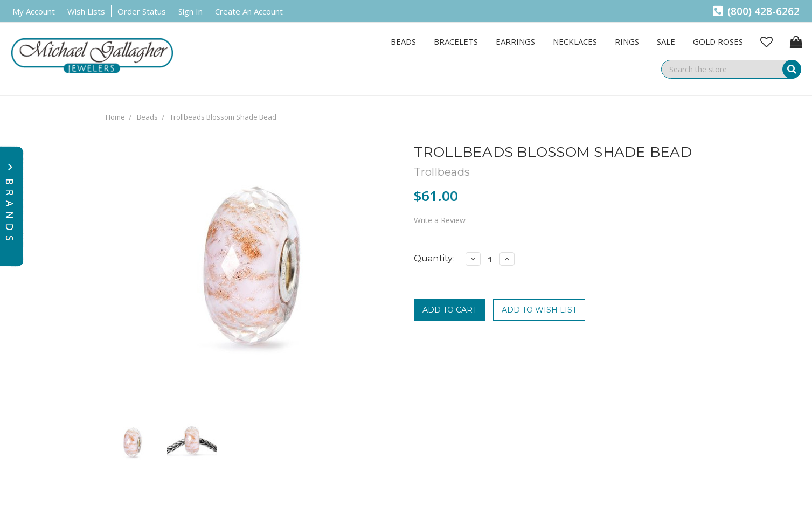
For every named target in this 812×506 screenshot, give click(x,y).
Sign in (190, 11)
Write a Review (440, 220)
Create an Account (249, 11)
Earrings (515, 41)
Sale (666, 41)
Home (115, 117)
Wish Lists (86, 11)
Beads (403, 41)
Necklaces (575, 41)
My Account (34, 11)
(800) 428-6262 (756, 11)
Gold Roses (718, 41)
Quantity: (434, 258)
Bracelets (456, 41)
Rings (627, 41)
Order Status (142, 11)
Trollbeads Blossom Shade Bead (223, 117)
